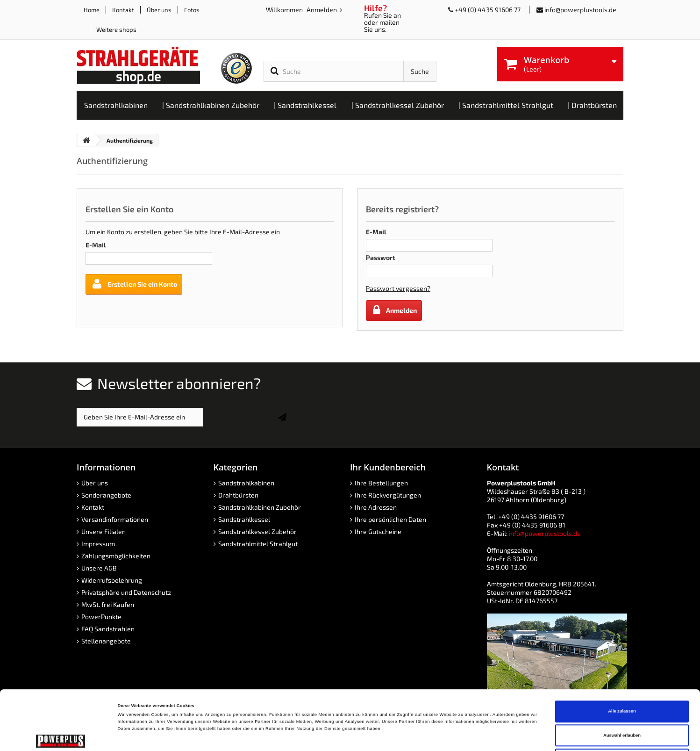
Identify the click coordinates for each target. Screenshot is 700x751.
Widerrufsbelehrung (112, 580)
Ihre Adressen (376, 507)
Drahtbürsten (238, 495)
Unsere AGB (99, 568)
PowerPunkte (101, 617)
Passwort (381, 257)
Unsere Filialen (104, 531)
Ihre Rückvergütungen (388, 495)
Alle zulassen (622, 652)
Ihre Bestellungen (381, 483)
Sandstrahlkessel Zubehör (257, 531)
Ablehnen (622, 700)
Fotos (192, 10)
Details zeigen (393, 736)
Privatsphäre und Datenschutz (126, 592)
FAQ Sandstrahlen (108, 629)
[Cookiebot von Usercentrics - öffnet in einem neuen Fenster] (61, 735)
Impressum (98, 544)
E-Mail (96, 245)
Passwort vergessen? (398, 288)
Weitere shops (116, 29)
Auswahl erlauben (622, 676)
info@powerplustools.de (580, 10)
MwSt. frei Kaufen (108, 604)
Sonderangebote (106, 495)
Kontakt (123, 10)
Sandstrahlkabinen (246, 483)
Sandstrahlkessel (244, 519)
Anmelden (322, 10)
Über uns (159, 10)
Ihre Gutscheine (378, 531)
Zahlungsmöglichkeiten (116, 556)
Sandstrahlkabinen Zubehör (260, 507)
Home (92, 10)
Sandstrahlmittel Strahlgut (258, 544)
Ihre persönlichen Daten (390, 519)
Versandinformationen (115, 519)
